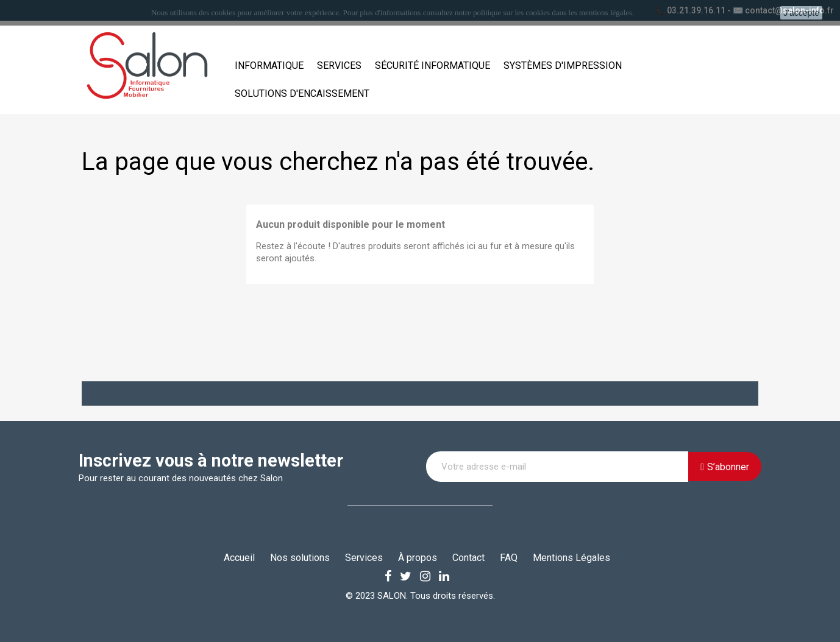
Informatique (269, 65)
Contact (468, 558)
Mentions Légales (571, 558)
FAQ (509, 558)
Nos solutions (300, 558)
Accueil (239, 558)
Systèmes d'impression (563, 65)
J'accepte (801, 13)
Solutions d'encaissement (302, 93)
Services (339, 65)
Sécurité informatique (432, 65)
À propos (418, 558)
